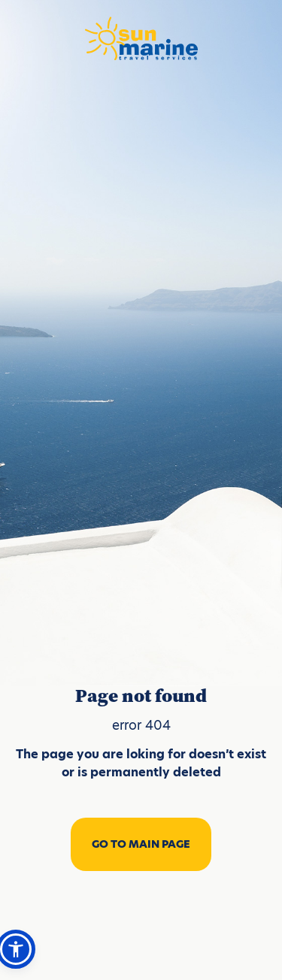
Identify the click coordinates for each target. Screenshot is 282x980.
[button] (16, 949)
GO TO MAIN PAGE (141, 844)
